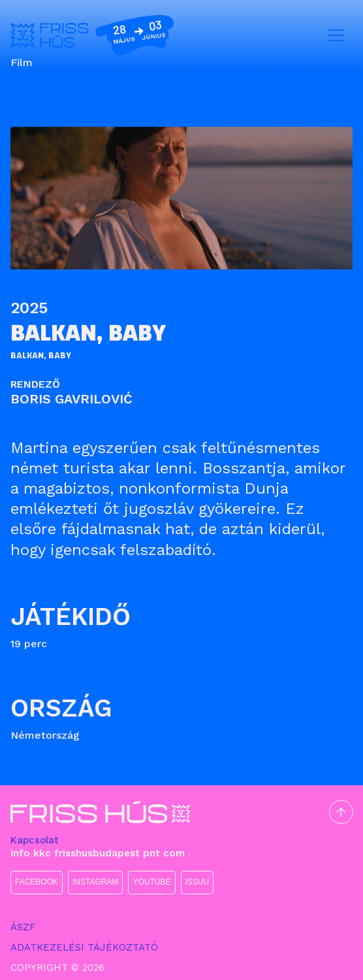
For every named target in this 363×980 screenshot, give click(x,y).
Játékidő (71, 617)
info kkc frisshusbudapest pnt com (98, 853)
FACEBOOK (37, 882)
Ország (61, 708)
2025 (29, 308)
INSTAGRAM (95, 882)
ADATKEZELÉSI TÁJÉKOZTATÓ (84, 947)
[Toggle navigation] (336, 35)
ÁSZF (23, 927)
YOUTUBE (151, 882)
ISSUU (197, 882)
